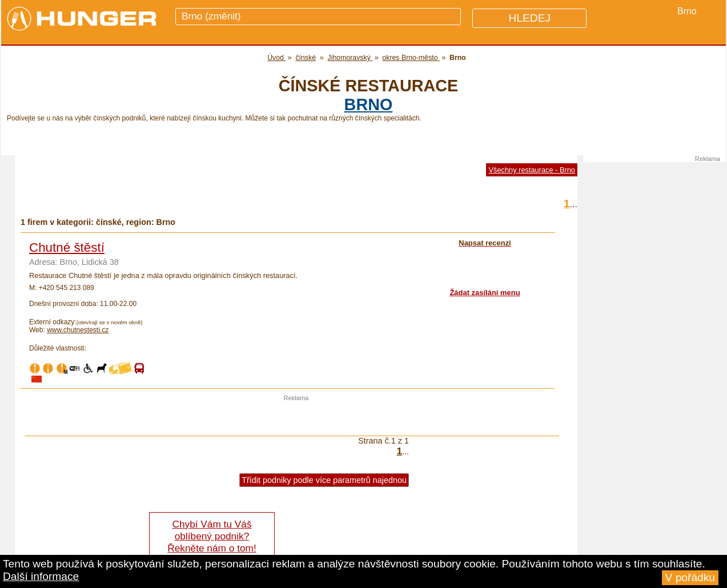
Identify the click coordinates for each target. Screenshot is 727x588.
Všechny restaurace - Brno (532, 170)
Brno (369, 104)
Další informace (41, 576)
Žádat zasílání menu (485, 293)
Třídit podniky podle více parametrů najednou (324, 480)
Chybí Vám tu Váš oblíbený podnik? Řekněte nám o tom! (212, 536)
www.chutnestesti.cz (78, 330)
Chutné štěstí (67, 247)
